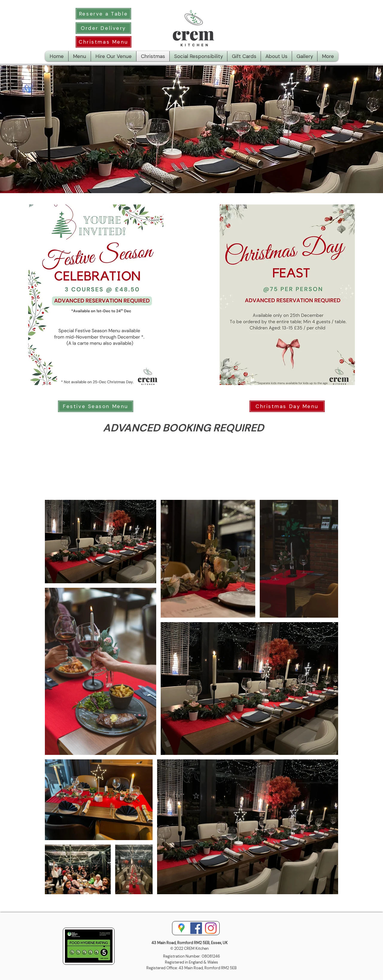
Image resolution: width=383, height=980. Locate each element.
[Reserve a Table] (103, 14)
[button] (328, 56)
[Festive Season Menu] (96, 406)
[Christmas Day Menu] (287, 406)
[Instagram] (211, 928)
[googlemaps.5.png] (181, 928)
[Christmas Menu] (104, 42)
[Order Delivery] (103, 28)
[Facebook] (196, 928)
